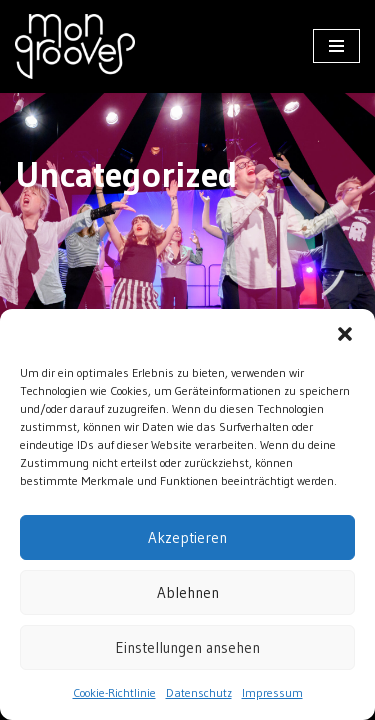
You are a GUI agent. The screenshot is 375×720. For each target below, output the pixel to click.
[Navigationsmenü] (336, 46)
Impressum (272, 692)
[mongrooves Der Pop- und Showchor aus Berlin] (75, 46)
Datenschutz (199, 692)
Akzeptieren (187, 537)
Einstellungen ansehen (187, 647)
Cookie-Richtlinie (114, 692)
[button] (345, 334)
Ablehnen (188, 592)
